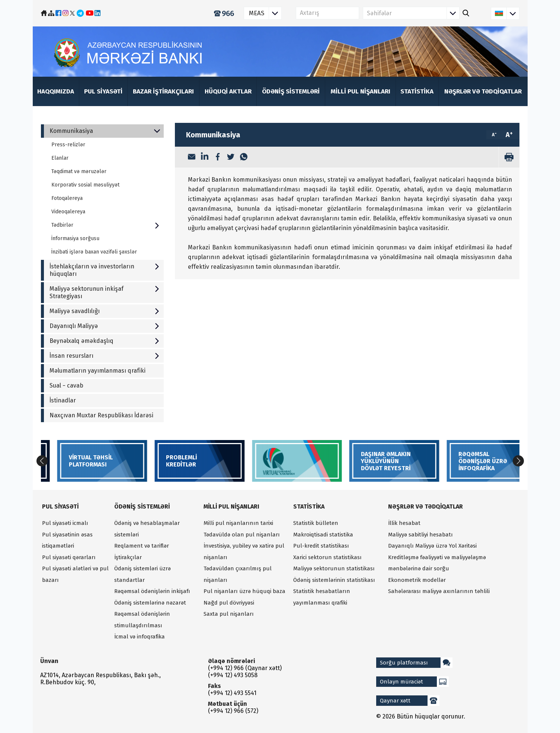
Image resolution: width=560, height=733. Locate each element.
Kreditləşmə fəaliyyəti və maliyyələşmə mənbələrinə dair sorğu (437, 563)
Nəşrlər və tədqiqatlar (483, 91)
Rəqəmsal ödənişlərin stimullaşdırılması (142, 620)
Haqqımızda (56, 91)
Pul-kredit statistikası (321, 546)
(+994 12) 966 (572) (233, 711)
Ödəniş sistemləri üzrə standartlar (143, 574)
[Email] (192, 157)
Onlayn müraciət (414, 682)
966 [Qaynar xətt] (224, 13)
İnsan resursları (105, 356)
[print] (509, 157)
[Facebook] (218, 157)
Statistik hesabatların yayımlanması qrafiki (322, 597)
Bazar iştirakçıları (163, 91)
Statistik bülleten (316, 523)
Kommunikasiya (105, 131)
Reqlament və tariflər (142, 546)
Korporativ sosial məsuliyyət (85, 185)
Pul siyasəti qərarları (69, 557)
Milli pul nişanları (361, 91)
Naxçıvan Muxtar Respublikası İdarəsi (101, 415)
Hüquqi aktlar (228, 91)
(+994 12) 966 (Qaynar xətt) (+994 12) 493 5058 (245, 672)
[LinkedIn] (205, 157)
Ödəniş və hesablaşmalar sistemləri (147, 529)
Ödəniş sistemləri (291, 91)
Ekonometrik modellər (417, 580)
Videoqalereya (68, 212)
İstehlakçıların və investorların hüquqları (105, 270)
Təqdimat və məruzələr (79, 171)
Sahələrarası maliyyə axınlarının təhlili (439, 591)
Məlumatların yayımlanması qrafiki (97, 371)
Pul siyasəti (103, 91)
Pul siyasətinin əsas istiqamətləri (67, 540)
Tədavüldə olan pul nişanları (242, 535)
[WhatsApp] (244, 157)
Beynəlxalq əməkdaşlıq (105, 341)
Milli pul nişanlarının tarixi (238, 523)
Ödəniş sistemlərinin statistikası (334, 580)
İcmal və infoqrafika (140, 637)
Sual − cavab (66, 385)
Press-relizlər (68, 145)
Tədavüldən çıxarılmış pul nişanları (238, 574)
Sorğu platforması (416, 663)
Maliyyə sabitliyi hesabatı (420, 535)
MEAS (265, 13)
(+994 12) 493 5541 (232, 693)
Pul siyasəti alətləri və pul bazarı (75, 574)
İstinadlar (63, 400)
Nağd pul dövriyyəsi (229, 603)
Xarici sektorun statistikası (327, 557)
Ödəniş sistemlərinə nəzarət (150, 603)
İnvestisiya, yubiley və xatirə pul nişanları (244, 552)
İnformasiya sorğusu (75, 238)
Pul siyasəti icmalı (65, 523)
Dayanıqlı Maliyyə (105, 326)
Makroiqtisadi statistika (323, 535)
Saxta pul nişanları (229, 614)
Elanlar (60, 158)
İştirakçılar (128, 557)
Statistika (417, 91)
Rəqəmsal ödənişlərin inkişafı (152, 591)
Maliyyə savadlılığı (105, 311)
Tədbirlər (106, 225)
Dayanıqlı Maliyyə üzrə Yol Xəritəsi (432, 546)
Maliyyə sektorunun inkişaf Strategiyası (105, 292)
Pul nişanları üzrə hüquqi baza (244, 591)
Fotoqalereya (67, 198)
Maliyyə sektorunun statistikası (334, 568)
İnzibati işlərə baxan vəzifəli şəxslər (94, 252)
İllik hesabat (404, 523)
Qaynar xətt (410, 701)
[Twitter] (231, 157)
